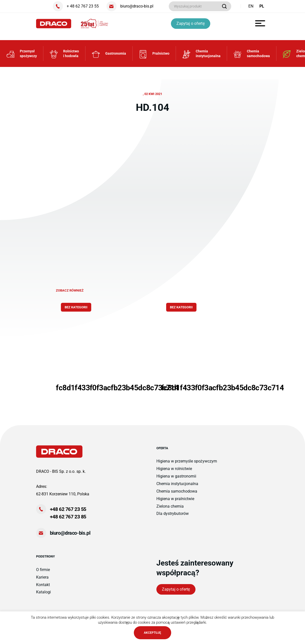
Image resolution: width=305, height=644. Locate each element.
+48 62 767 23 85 (68, 517)
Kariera (42, 577)
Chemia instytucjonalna (177, 484)
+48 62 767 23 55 (68, 509)
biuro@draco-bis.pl (70, 533)
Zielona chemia (170, 506)
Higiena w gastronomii (176, 476)
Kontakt (43, 585)
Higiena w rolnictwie (174, 469)
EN (251, 6)
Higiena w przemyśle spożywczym (187, 461)
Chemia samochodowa (177, 491)
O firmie (43, 570)
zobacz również (70, 290)
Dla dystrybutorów (173, 514)
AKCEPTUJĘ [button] (152, 633)
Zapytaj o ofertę (191, 23)
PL (262, 6)
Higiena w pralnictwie (175, 499)
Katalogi (43, 592)
